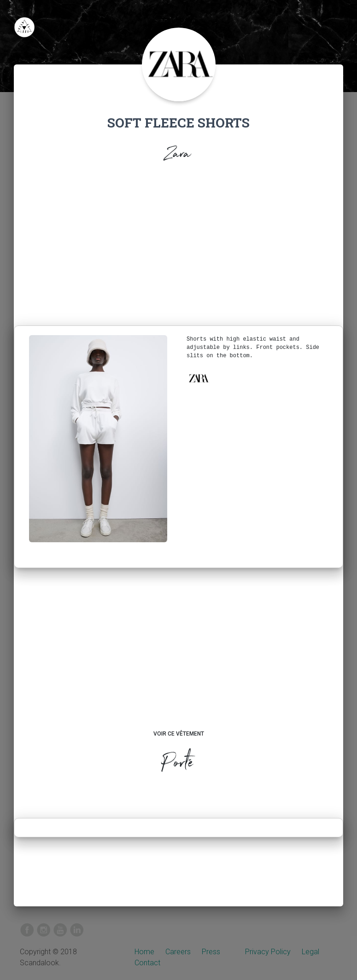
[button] (199, 378)
